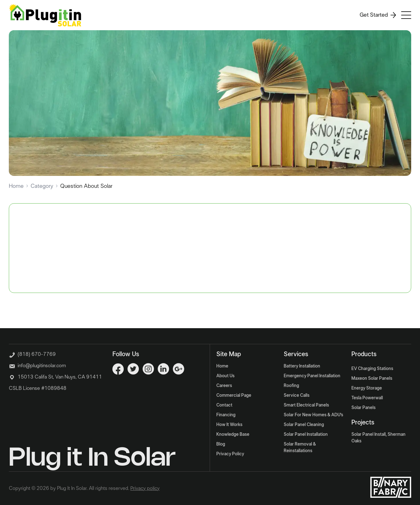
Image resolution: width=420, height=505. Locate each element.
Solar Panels (363, 408)
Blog (221, 444)
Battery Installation (302, 366)
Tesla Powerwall (367, 398)
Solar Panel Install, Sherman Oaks (378, 438)
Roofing (291, 386)
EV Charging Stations (372, 369)
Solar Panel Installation (306, 435)
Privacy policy (145, 488)
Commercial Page (234, 396)
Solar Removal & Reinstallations (300, 448)
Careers (224, 386)
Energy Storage (367, 388)
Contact (224, 405)
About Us (225, 376)
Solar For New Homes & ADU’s (313, 415)
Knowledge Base (233, 435)
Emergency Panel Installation (312, 376)
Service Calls (297, 396)
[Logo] (45, 15)
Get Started (378, 15)
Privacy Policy (230, 454)
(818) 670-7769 (32, 354)
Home (16, 186)
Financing (226, 415)
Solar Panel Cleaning (304, 425)
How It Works (229, 425)
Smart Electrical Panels (306, 405)
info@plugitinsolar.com (42, 366)
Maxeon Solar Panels (372, 379)
